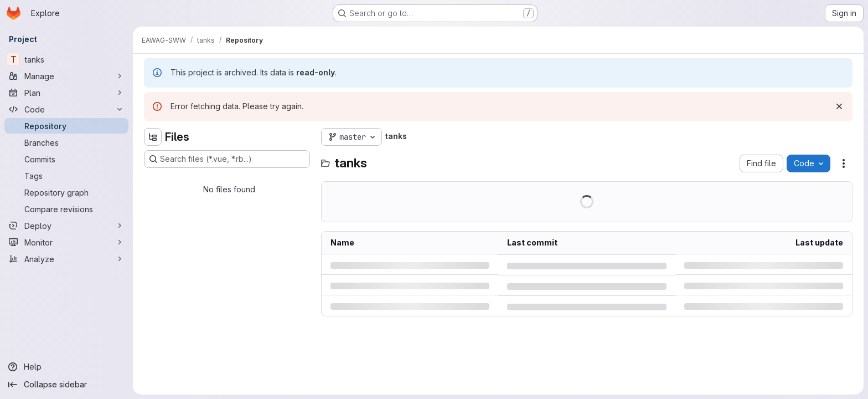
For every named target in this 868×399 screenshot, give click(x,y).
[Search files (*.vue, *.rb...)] (227, 159)
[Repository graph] (66, 192)
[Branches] (66, 142)
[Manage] (66, 76)
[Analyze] (66, 259)
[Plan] (66, 93)
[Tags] (66, 176)
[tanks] (66, 59)
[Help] (66, 367)
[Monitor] (66, 242)
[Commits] (66, 159)
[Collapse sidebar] (66, 385)
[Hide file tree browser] (153, 137)
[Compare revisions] (66, 209)
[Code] (66, 109)
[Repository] (66, 126)
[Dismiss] (839, 106)
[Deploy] (66, 226)
